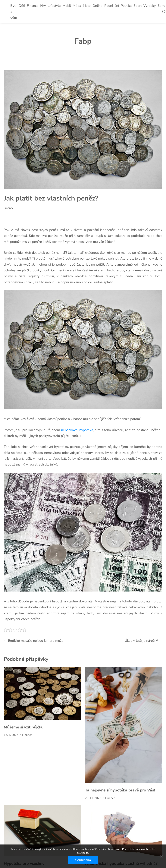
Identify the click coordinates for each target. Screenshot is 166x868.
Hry (43, 6)
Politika (126, 6)
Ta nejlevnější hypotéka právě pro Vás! (120, 790)
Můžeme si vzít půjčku (24, 727)
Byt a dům (14, 12)
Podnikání (112, 6)
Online (97, 6)
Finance (33, 6)
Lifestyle (54, 6)
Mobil (67, 6)
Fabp (83, 41)
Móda (77, 6)
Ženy (161, 6)
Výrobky (150, 6)
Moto (87, 6)
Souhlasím (83, 860)
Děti (22, 6)
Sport (138, 6)
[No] (161, 856)
